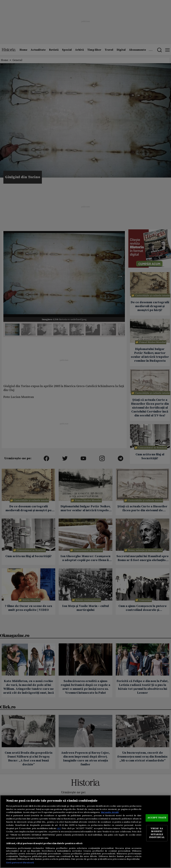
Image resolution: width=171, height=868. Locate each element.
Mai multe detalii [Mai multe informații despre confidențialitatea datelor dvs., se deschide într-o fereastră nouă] (110, 812)
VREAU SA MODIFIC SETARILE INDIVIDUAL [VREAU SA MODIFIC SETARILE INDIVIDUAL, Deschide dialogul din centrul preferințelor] (157, 833)
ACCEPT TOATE (157, 818)
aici (59, 828)
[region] (85, 831)
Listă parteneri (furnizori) (20, 863)
